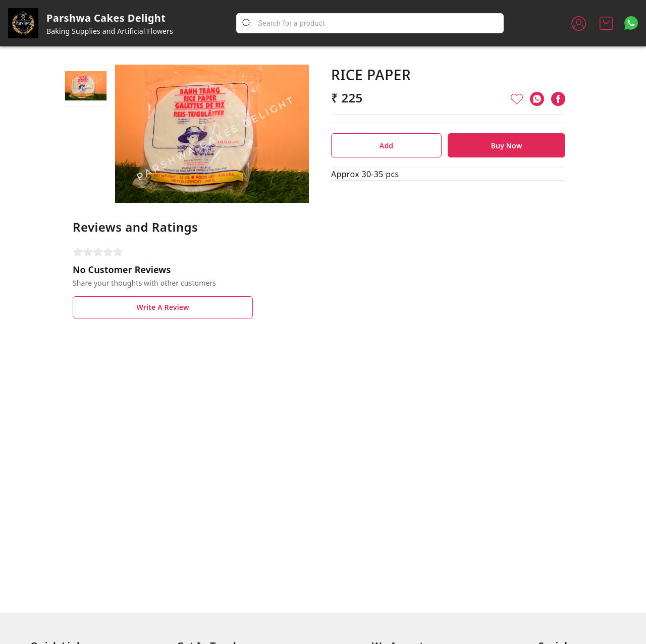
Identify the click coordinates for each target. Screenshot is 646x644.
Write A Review (163, 307)
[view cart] (606, 23)
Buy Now (507, 146)
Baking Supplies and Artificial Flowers (110, 31)
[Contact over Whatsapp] (631, 23)
